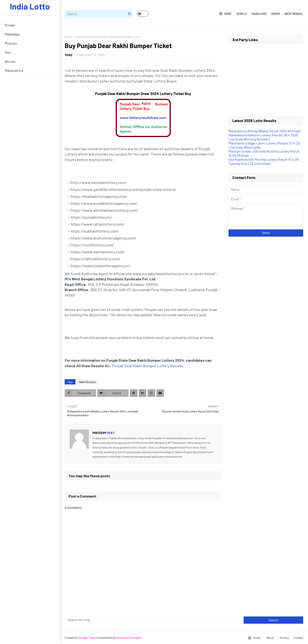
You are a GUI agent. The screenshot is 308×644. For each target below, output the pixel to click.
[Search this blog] (154, 620)
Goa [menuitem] (8, 52)
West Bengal (294, 14)
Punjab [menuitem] (10, 25)
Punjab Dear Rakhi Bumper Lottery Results (148, 366)
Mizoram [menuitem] (11, 43)
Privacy (284, 638)
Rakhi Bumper (83, 37)
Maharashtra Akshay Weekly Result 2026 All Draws (265, 131)
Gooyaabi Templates (129, 638)
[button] (143, 14)
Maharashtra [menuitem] (14, 70)
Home (225, 14)
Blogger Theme (88, 638)
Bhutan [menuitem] (10, 61)
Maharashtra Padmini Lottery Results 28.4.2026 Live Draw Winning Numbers (263, 137)
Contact (298, 638)
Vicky (69, 55)
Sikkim (275, 14)
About (270, 638)
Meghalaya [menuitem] (12, 34)
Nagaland (259, 14)
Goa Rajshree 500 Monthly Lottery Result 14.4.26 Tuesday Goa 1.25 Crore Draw (264, 161)
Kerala (242, 14)
